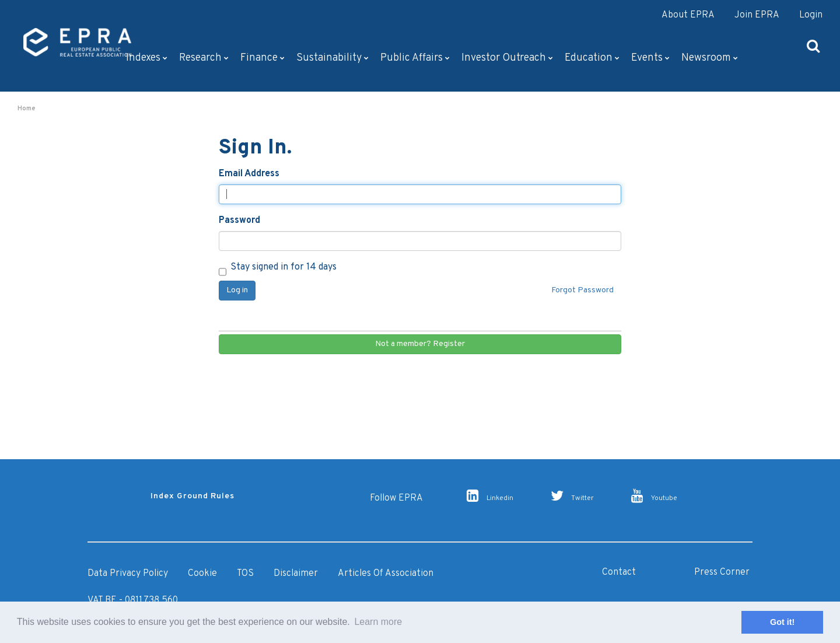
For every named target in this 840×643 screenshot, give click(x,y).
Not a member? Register (420, 344)
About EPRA (688, 15)
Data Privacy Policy (128, 574)
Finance (262, 58)
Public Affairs (415, 58)
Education (592, 58)
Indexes (147, 58)
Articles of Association (386, 574)
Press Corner (722, 572)
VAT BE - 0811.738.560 (133, 600)
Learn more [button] (378, 622)
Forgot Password (582, 290)
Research (204, 58)
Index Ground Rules (192, 496)
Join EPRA (757, 15)
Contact (619, 572)
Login (811, 15)
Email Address (249, 174)
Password (239, 221)
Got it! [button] (782, 622)
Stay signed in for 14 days (278, 268)
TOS (245, 574)
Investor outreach (507, 58)
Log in (237, 290)
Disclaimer (296, 574)
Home (27, 109)
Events (650, 58)
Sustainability (332, 58)
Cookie (202, 574)
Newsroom (710, 58)
